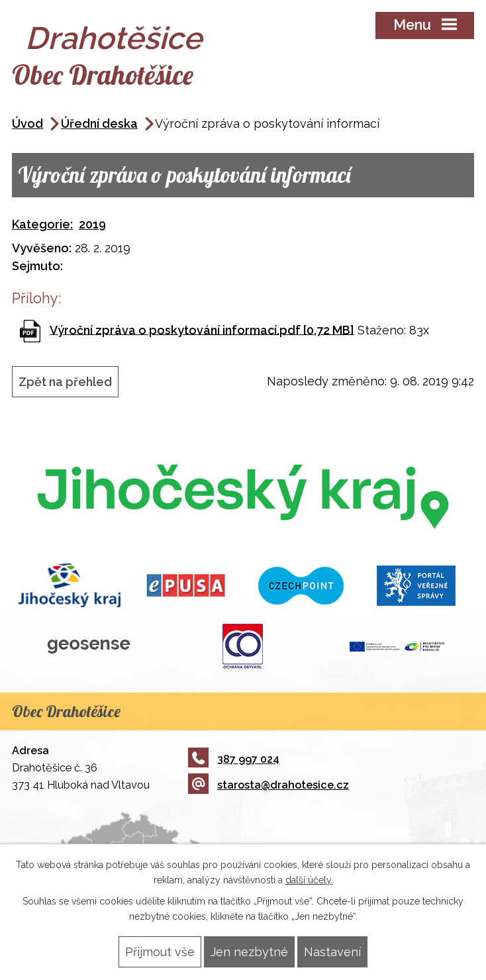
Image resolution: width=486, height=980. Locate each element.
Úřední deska (99, 123)
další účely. (309, 880)
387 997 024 (234, 759)
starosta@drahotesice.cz (268, 785)
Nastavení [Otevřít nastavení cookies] (332, 952)
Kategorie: (42, 224)
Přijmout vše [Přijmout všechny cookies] (160, 952)
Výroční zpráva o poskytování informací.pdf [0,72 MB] (202, 329)
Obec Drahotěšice (103, 74)
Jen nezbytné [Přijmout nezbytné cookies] (249, 952)
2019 (92, 224)
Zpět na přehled (65, 382)
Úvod (27, 123)
